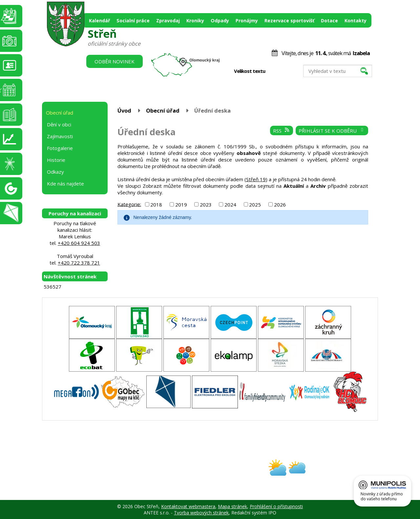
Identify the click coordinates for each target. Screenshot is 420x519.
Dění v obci (59, 124)
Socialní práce (133, 21)
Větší (289, 71)
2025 (255, 205)
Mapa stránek (232, 506)
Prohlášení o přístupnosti (276, 506)
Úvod (124, 110)
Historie (56, 160)
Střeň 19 (256, 179)
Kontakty (356, 21)
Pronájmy (247, 21)
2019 (181, 205)
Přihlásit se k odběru (332, 131)
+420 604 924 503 (79, 243)
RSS (282, 131)
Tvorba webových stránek (201, 513)
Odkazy (55, 172)
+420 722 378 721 (79, 263)
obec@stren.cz (187, 473)
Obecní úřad (163, 110)
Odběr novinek (115, 61)
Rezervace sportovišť (289, 21)
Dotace (329, 21)
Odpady (220, 21)
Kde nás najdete (65, 184)
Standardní (282, 71)
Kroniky (195, 21)
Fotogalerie (60, 148)
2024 (230, 205)
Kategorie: (129, 204)
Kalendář (99, 21)
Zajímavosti (60, 136)
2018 (156, 205)
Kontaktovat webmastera (188, 506)
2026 (280, 205)
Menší (275, 71)
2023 (206, 205)
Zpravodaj (168, 21)
